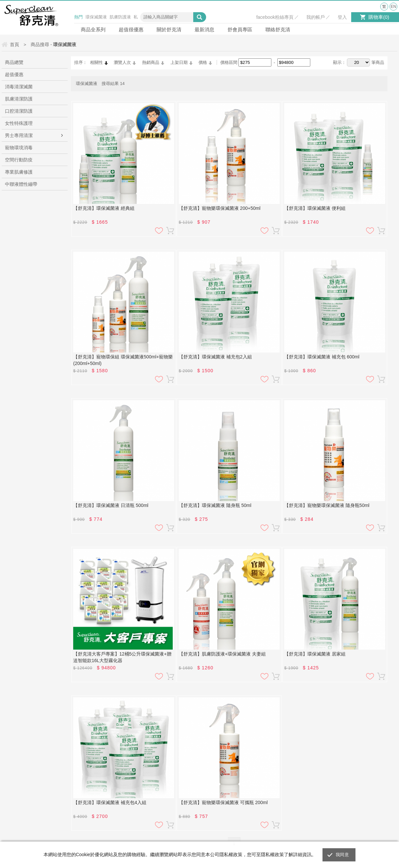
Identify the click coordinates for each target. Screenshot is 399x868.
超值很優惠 (131, 29)
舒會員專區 (240, 29)
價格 (203, 62)
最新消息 (204, 29)
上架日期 (179, 62)
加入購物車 (170, 231)
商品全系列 (93, 29)
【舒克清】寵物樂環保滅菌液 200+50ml (220, 208)
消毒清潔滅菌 (19, 87)
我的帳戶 (316, 17)
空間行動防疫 (19, 160)
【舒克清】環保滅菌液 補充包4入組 (110, 802)
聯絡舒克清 (278, 29)
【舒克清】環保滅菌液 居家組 (315, 654)
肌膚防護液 (120, 17)
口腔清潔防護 (19, 111)
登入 (342, 17)
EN (394, 7)
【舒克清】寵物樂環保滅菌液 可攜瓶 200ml (223, 802)
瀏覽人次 (122, 62)
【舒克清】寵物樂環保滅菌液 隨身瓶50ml (327, 505)
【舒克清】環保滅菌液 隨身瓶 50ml (215, 505)
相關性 (96, 62)
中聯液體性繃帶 (21, 184)
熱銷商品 (151, 62)
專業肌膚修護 (19, 172)
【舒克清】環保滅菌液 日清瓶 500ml (111, 505)
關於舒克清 (169, 29)
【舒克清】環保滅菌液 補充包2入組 (215, 357)
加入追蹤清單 (159, 231)
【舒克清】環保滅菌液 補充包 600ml (322, 357)
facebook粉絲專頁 (275, 17)
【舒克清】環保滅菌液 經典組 (104, 208)
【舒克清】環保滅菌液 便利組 (315, 208)
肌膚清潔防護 (19, 99)
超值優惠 (14, 74)
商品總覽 (14, 62)
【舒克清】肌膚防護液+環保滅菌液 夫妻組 (222, 654)
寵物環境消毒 (19, 148)
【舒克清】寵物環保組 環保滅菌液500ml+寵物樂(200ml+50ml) (123, 360)
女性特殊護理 (19, 123)
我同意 (342, 855)
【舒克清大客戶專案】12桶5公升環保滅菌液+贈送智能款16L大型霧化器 (122, 657)
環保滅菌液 (96, 17)
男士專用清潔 (19, 135)
